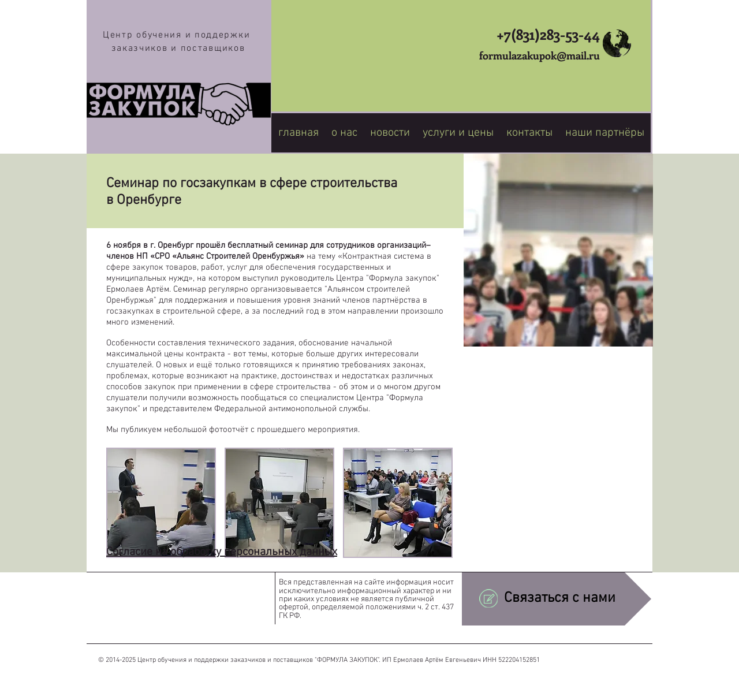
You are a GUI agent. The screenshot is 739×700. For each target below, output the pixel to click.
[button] (161, 503)
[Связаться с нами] (557, 599)
